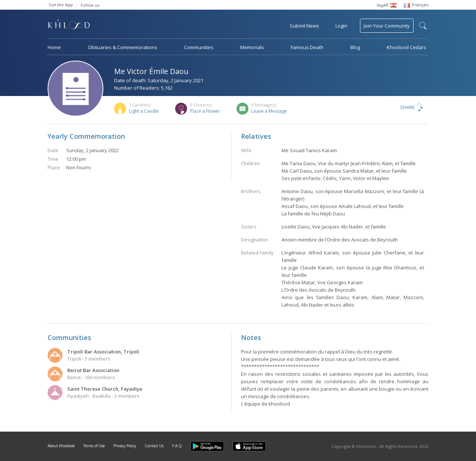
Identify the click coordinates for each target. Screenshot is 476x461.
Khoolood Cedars (406, 47)
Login (341, 26)
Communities (199, 47)
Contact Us (154, 446)
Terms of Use (94, 446)
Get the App (61, 5)
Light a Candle (144, 111)
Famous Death (307, 47)
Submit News (304, 26)
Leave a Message (269, 111)
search (423, 26)
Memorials (252, 47)
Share (408, 107)
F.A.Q (177, 446)
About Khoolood (61, 446)
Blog (355, 47)
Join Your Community (387, 26)
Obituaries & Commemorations (123, 47)
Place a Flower (205, 111)
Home (54, 47)
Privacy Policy (125, 446)
